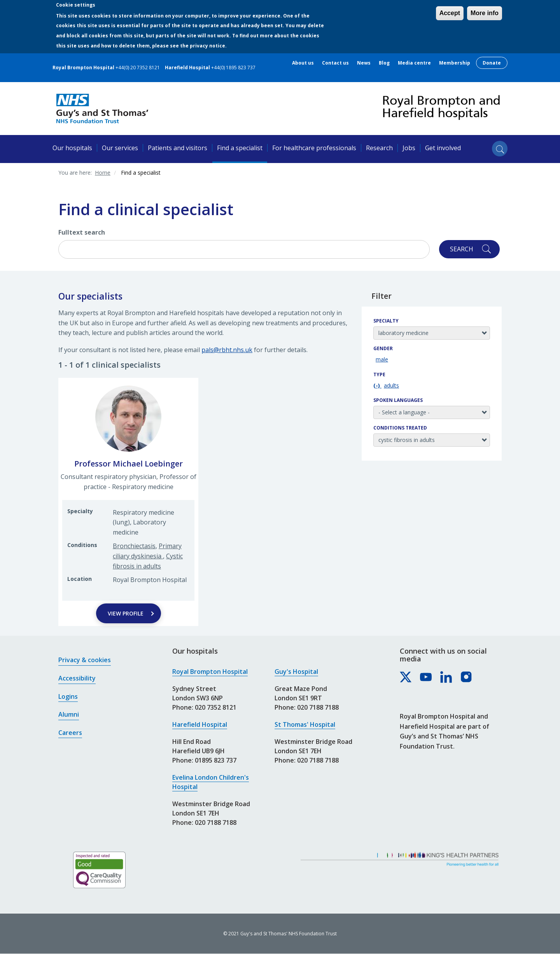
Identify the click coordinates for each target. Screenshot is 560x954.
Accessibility (77, 678)
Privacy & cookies (85, 660)
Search (462, 249)
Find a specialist (240, 148)
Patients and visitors (178, 148)
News (364, 63)
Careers (70, 733)
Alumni (69, 714)
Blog (384, 63)
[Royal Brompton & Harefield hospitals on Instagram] (467, 677)
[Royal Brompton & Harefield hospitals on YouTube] (426, 677)
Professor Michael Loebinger (129, 464)
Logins (68, 696)
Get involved (443, 148)
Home (103, 173)
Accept (450, 13)
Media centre (414, 63)
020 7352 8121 (216, 707)
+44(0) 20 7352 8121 (138, 68)
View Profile (126, 613)
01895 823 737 (216, 760)
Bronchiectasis (134, 546)
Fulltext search (82, 232)
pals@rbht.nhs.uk (227, 350)
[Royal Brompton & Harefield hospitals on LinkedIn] (446, 677)
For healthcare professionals (314, 148)
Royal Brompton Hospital (210, 672)
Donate (492, 63)
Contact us (335, 63)
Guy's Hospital (296, 672)
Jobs (409, 148)
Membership (455, 63)
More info (485, 13)
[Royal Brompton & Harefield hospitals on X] (406, 677)
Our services (120, 148)
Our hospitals (72, 148)
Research (379, 148)
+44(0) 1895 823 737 (233, 68)
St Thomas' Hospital (305, 724)
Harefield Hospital (200, 724)
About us (303, 63)
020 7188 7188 (216, 822)
